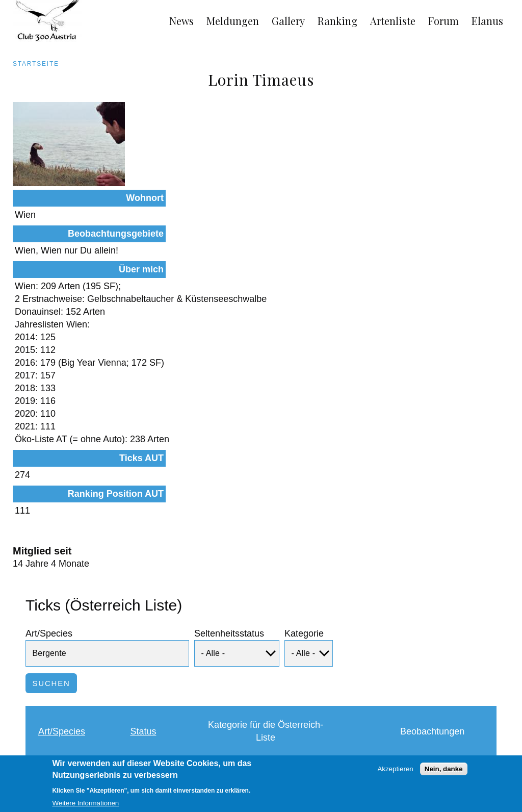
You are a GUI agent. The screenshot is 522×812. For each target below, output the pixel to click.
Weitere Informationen (85, 808)
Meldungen (233, 21)
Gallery (288, 21)
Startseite (36, 64)
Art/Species (49, 549)
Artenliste (393, 21)
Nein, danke (444, 773)
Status (143, 647)
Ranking (337, 21)
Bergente (61, 698)
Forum (443, 21)
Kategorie (304, 549)
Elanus (487, 21)
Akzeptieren (395, 773)
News (181, 21)
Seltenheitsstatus (229, 549)
